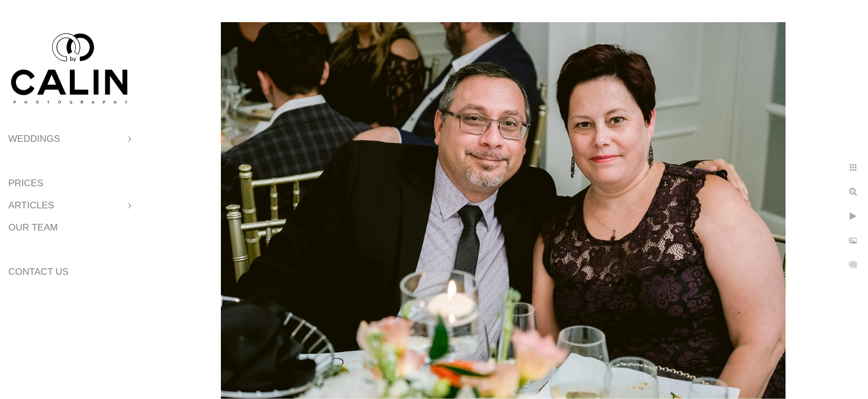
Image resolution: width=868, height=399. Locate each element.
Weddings (34, 139)
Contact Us (38, 272)
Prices (26, 183)
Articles (31, 205)
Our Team (33, 227)
